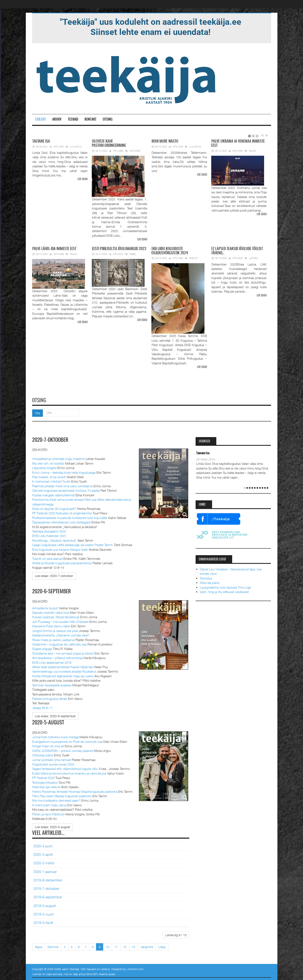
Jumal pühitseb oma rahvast (52, 759)
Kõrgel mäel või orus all (48, 745)
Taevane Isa (203, 453)
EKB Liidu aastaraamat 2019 (52, 662)
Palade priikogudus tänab (50, 698)
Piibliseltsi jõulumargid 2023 (119, 249)
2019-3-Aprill (43, 922)
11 (116, 946)
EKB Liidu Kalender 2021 (49, 535)
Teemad (73, 119)
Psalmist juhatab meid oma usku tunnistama (62, 485)
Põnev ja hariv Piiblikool (48, 813)
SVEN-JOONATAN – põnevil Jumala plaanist (63, 750)
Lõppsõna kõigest (44, 467)
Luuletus (76, 147)
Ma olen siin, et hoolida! (48, 462)
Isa (41, 142)
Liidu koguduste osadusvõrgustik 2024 (170, 251)
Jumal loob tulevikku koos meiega (55, 736)
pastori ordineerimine (109, 144)
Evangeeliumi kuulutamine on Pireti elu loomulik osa (67, 741)
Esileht (41, 119)
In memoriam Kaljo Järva (49, 804)
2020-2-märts (44, 862)
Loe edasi (83, 179)
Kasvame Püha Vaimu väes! (51, 625)
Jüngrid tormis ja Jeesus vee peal (55, 630)
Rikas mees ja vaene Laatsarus (53, 639)
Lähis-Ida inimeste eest (54, 249)
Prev (262, 135)
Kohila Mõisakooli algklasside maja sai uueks (63, 675)
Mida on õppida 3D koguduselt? (54, 508)
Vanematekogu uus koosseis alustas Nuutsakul (64, 671)
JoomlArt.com (135, 968)
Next (266, 135)
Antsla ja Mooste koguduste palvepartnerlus (62, 562)
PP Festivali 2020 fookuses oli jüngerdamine (62, 512)
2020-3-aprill (43, 854)
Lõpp (162, 946)
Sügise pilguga (42, 648)
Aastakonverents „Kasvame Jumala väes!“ (61, 635)
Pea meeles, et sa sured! (49, 476)
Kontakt (90, 119)
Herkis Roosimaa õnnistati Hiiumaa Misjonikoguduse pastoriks (75, 791)
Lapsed (254, 258)
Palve (252, 151)
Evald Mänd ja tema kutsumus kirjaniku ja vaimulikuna (69, 772)
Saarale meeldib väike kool (51, 612)
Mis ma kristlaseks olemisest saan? (56, 800)
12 (125, 946)
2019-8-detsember (48, 879)
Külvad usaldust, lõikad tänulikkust (56, 616)
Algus (39, 946)
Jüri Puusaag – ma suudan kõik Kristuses (60, 621)
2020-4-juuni (43, 845)
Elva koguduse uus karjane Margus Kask (60, 549)
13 (133, 946)
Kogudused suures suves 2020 (53, 763)
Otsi (38, 412)
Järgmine (147, 946)
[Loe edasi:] (54, 575)
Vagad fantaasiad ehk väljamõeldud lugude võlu (65, 768)
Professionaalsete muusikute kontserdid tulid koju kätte (70, 517)
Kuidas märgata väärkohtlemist (53, 494)
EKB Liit (193, 258)
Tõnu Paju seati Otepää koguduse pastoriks (62, 795)
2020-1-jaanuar (45, 871)
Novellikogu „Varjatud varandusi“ (54, 540)
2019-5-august (45, 905)
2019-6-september (48, 896)
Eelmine (53, 946)
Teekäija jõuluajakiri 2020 (49, 531)
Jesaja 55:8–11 (43, 707)
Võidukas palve (43, 754)
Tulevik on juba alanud (47, 558)
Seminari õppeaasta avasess (52, 684)
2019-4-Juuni (44, 913)
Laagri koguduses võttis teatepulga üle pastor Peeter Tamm (73, 544)
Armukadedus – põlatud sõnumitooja (57, 657)
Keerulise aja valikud (46, 786)
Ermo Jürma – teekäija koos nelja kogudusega (64, 472)
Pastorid (135, 151)
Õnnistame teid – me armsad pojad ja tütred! (63, 652)
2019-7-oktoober (46, 888)
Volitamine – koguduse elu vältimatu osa (59, 643)
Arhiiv (57, 119)
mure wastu (165, 142)
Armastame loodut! (45, 607)
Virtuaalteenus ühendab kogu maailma (58, 458)
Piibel (133, 254)
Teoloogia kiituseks (45, 782)
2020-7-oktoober (51, 439)
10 (107, 946)
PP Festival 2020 (43, 777)
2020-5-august (49, 722)
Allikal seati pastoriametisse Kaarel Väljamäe (62, 666)
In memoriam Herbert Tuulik (51, 481)
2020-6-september (52, 591)
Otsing (108, 119)
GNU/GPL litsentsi (97, 973)
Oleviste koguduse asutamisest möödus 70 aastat (66, 490)
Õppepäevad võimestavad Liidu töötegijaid (61, 522)
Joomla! (37, 973)
